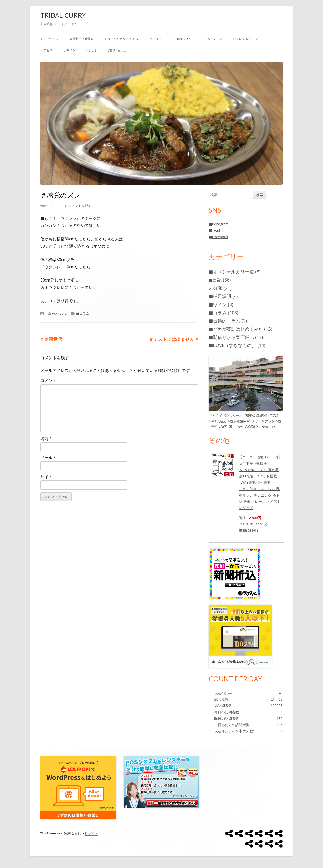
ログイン (92, 834)
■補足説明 (220, 296)
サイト (46, 477)
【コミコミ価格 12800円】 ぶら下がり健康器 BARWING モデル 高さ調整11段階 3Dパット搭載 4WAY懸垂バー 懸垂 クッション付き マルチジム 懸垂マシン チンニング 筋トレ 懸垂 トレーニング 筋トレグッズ (260, 483)
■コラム (83, 313)
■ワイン (218, 304)
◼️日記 (215, 280)
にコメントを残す (78, 206)
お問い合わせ (117, 50)
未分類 (216, 288)
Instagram (220, 224)
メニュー (156, 39)
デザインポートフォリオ (80, 50)
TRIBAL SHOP (182, 39)
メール (48, 458)
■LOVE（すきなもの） (232, 345)
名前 (46, 439)
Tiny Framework (51, 834)
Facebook (220, 237)
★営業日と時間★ (82, 39)
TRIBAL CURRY (63, 15)
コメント (48, 380)
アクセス (46, 50)
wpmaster (48, 206)
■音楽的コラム (224, 321)
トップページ (49, 39)
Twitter (218, 230)
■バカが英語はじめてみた (236, 329)
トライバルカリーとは (120, 39)
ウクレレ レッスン (245, 39)
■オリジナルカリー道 (231, 272)
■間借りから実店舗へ (231, 337)
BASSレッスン (212, 39)
